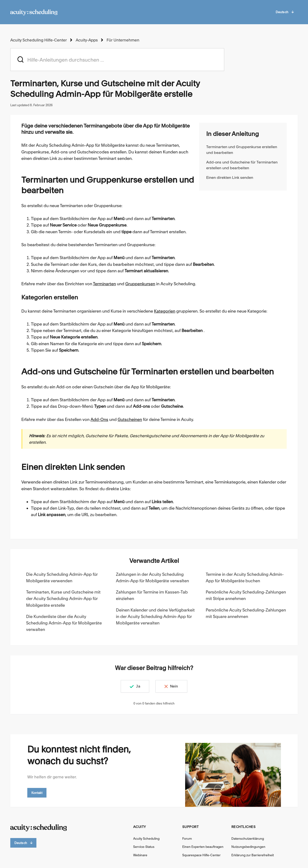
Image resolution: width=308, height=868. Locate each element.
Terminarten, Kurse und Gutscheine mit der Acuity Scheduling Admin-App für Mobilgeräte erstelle (63, 598)
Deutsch (285, 12)
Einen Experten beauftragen (203, 847)
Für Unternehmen (122, 40)
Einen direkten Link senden (230, 178)
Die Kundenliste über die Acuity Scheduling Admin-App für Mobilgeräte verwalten (64, 623)
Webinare (140, 855)
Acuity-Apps (86, 40)
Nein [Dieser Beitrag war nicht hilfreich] (175, 686)
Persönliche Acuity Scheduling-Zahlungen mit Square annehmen (246, 613)
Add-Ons (99, 419)
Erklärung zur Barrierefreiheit (253, 855)
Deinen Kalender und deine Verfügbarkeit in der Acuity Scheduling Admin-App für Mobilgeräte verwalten (155, 616)
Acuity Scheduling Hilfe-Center (38, 40)
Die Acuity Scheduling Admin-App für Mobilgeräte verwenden (62, 577)
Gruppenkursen (140, 284)
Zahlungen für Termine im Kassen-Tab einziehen (152, 595)
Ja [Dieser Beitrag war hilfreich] (137, 686)
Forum (187, 839)
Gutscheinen (130, 419)
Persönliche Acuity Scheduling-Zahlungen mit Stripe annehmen (246, 595)
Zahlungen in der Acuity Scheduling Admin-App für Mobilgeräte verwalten (152, 577)
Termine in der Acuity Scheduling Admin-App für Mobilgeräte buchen (245, 577)
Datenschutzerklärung (248, 839)
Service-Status (144, 847)
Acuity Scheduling (146, 839)
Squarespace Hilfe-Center (201, 855)
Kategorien (165, 311)
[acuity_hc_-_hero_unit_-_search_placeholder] (117, 60)
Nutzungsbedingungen (248, 847)
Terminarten (104, 284)
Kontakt (37, 792)
